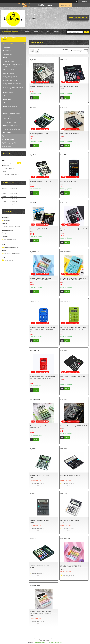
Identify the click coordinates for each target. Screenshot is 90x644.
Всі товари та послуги (10, 32)
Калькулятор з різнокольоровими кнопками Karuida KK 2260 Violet (71, 566)
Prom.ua (54, 639)
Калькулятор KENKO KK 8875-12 (40, 181)
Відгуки (4, 136)
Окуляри (7, 96)
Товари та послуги (8, 44)
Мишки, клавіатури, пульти (12, 113)
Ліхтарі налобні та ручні (11, 122)
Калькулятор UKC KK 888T (38, 229)
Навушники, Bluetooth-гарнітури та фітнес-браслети (14, 88)
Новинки (27, 32)
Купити (36, 98)
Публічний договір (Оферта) (11, 143)
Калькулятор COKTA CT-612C (39, 475)
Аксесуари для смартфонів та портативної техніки (13, 65)
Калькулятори (8, 110)
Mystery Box (8, 133)
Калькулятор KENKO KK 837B (70, 134)
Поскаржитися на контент (41, 642)
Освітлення (8, 51)
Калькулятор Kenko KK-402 (69, 181)
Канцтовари (8, 99)
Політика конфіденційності (55, 642)
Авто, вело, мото (9, 61)
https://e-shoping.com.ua (11, 247)
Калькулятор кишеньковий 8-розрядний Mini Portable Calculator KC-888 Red (43, 377)
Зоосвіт (6, 103)
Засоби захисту (9, 92)
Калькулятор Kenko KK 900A (70, 520)
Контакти (56, 32)
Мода (6, 58)
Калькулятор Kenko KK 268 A (70, 86)
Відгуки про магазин (9, 37)
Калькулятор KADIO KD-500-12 (70, 475)
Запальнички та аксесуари (12, 126)
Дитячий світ (8, 54)
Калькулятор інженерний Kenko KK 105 (73, 377)
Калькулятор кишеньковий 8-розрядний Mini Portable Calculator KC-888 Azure (73, 279)
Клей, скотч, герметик (11, 106)
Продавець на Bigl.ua (45, 641)
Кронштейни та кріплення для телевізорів (13, 118)
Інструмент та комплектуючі (12, 84)
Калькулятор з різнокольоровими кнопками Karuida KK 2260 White (40, 612)
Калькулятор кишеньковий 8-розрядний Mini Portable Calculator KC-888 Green (73, 328)
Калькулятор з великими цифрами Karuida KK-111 (74, 230)
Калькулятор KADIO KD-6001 (39, 520)
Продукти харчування (11, 77)
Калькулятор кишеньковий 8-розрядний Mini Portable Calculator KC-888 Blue (43, 328)
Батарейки (7, 47)
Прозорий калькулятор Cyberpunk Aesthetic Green (41, 427)
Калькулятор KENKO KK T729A (40, 565)
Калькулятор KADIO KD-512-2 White (41, 86)
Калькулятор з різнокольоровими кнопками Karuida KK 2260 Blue (40, 279)
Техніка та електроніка (11, 70)
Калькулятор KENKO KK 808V (39, 134)
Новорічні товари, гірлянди (12, 129)
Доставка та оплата (41, 32)
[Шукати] (86, 32)
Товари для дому (9, 73)
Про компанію (6, 146)
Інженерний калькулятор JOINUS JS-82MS (74, 426)
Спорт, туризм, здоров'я (11, 80)
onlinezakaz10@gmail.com (12, 254)
